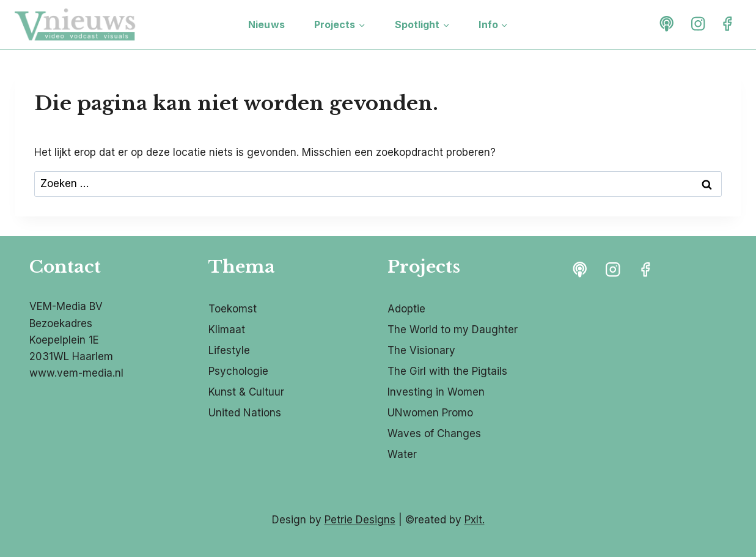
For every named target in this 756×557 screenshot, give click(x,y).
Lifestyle (229, 350)
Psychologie (238, 371)
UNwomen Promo (430, 413)
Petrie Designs (360, 520)
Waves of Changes (434, 433)
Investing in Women (436, 392)
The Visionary (421, 350)
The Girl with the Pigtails (447, 371)
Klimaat (227, 330)
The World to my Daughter (453, 330)
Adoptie (406, 309)
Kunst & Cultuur (246, 392)
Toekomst (233, 309)
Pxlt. (475, 520)
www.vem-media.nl (76, 373)
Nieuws (266, 24)
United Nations (245, 413)
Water (402, 454)
